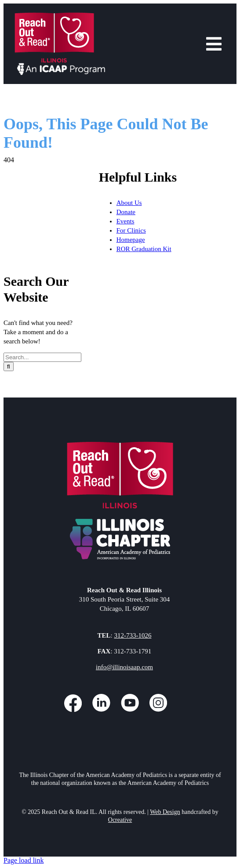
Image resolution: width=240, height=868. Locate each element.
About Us (129, 203)
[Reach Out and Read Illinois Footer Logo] (120, 445)
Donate (126, 212)
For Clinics (131, 230)
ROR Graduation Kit (144, 249)
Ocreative (120, 820)
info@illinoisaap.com (124, 667)
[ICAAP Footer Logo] (120, 521)
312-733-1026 (133, 635)
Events (125, 221)
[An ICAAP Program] (61, 66)
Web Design (165, 812)
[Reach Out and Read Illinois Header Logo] (54, 16)
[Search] (9, 367)
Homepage (131, 240)
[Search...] (42, 357)
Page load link (24, 860)
